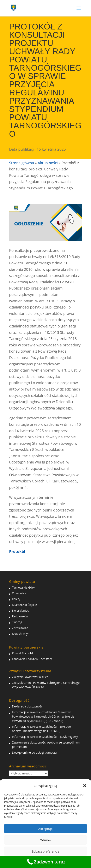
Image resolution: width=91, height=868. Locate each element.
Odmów (45, 840)
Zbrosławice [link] (20, 628)
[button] (85, 786)
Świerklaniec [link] (20, 611)
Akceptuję (46, 829)
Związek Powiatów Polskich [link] (30, 677)
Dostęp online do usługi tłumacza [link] (34, 752)
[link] (14, 6)
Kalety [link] (16, 599)
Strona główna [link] (22, 163)
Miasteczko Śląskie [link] (25, 605)
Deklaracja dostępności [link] (28, 706)
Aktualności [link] (48, 163)
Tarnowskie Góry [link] (23, 587)
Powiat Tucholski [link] (23, 653)
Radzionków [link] (20, 616)
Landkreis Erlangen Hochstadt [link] (32, 659)
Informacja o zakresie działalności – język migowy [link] (45, 737)
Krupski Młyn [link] (21, 634)
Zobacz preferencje (45, 851)
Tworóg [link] (17, 622)
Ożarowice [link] (19, 593)
